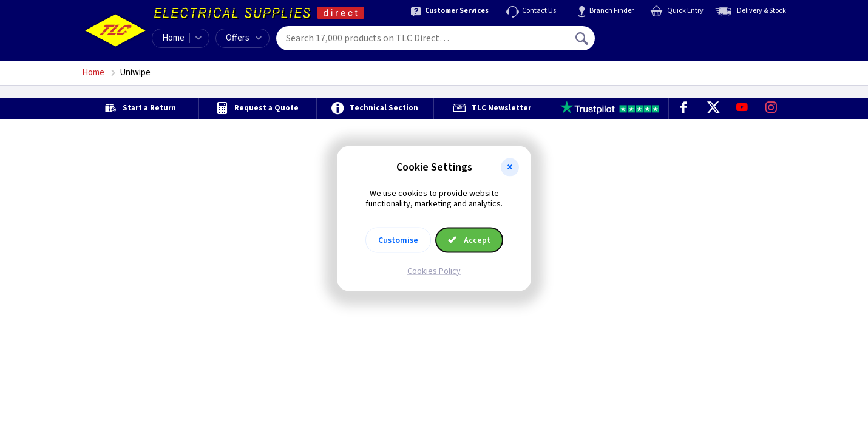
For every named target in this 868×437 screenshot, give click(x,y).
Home (173, 38)
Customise (398, 240)
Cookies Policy (434, 271)
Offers (244, 38)
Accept (469, 240)
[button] (510, 168)
